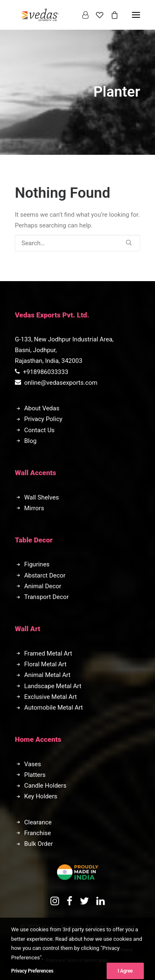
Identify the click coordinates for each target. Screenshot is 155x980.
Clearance (38, 822)
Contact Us (40, 430)
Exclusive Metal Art (51, 697)
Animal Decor (43, 586)
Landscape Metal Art (53, 686)
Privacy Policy (43, 419)
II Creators (102, 938)
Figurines (37, 564)
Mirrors (34, 508)
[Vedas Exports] (40, 15)
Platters (35, 775)
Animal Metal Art (48, 675)
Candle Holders (45, 786)
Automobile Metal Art (54, 708)
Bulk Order (39, 844)
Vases (33, 764)
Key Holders (41, 796)
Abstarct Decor (45, 575)
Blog (31, 441)
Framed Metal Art (48, 653)
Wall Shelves (42, 497)
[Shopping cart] (111, 15)
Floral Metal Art (45, 664)
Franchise (38, 833)
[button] (129, 243)
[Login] (82, 15)
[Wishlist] (96, 15)
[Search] (77, 243)
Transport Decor (47, 597)
